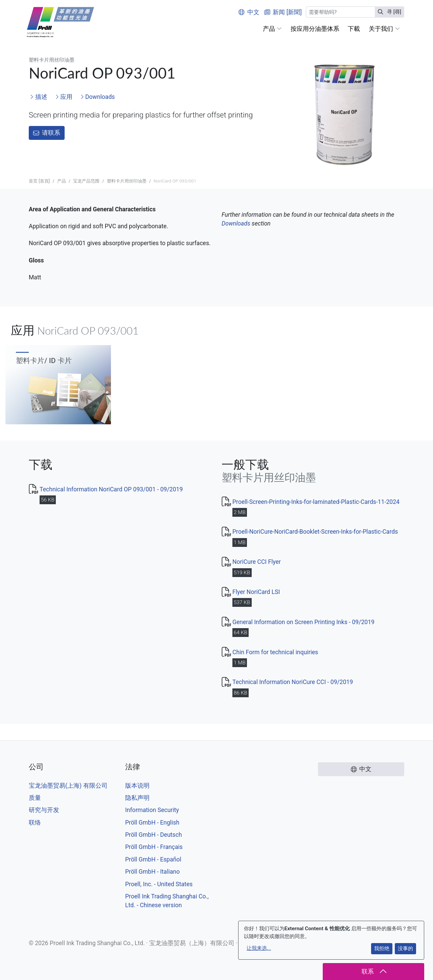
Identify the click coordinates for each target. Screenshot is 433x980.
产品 (62, 181)
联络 (35, 823)
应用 (64, 97)
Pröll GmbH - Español (153, 859)
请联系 (47, 133)
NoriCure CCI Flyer (257, 562)
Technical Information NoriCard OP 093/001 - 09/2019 (111, 489)
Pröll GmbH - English (152, 823)
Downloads (98, 97)
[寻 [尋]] (340, 12)
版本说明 (137, 786)
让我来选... (259, 948)
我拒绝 (382, 949)
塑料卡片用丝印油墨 (127, 181)
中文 (249, 12)
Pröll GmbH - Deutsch (154, 835)
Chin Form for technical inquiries (275, 652)
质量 (35, 798)
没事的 (405, 949)
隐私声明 (137, 798)
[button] (272, 29)
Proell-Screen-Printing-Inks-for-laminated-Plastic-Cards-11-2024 (316, 502)
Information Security (152, 810)
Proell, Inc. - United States (159, 884)
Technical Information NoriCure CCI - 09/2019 (293, 682)
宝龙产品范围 (86, 181)
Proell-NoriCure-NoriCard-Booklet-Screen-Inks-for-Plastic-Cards (315, 532)
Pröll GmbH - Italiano (152, 872)
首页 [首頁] (39, 181)
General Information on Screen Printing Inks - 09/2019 (303, 622)
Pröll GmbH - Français (154, 847)
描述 (38, 97)
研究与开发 (44, 810)
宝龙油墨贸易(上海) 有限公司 (68, 786)
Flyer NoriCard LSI (256, 592)
